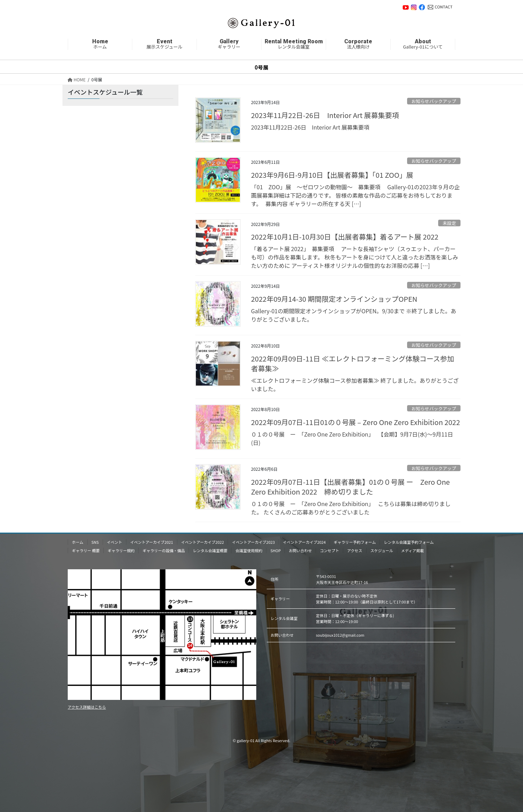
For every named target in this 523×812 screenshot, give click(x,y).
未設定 (449, 223)
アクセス (355, 550)
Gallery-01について (423, 44)
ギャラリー (229, 44)
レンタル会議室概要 (210, 550)
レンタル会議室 (294, 44)
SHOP (275, 550)
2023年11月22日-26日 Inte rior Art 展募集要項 (325, 115)
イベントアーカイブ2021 (152, 542)
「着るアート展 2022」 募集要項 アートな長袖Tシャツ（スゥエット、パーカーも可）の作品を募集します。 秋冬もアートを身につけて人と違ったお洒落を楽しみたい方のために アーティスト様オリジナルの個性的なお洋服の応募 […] (355, 257)
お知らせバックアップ (434, 101)
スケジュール (382, 550)
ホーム (100, 44)
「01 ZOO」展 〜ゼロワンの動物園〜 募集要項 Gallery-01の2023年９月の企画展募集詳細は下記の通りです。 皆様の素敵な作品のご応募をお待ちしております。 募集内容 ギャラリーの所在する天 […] (355, 195)
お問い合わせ (440, 7)
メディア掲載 (412, 550)
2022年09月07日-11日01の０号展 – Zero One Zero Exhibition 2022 (356, 422)
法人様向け (358, 44)
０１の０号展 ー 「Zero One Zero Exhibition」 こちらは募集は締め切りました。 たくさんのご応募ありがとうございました (351, 508)
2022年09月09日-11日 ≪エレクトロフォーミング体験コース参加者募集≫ (352, 363)
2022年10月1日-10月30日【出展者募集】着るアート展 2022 (345, 237)
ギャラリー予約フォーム (355, 542)
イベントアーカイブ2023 (253, 542)
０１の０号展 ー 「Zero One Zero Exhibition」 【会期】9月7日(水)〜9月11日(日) (352, 438)
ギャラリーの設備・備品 (164, 550)
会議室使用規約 (249, 550)
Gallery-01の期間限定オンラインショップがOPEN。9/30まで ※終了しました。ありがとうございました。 (354, 315)
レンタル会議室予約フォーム (409, 542)
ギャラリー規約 (121, 550)
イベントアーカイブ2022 (203, 542)
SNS (95, 542)
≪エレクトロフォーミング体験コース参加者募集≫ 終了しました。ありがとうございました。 (355, 385)
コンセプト (329, 550)
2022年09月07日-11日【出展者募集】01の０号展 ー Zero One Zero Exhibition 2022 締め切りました (350, 487)
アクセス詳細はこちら (87, 707)
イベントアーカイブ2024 (304, 542)
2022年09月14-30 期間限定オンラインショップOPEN (334, 299)
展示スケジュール (164, 44)
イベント (115, 542)
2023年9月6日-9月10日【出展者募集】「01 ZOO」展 (332, 175)
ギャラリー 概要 (86, 550)
